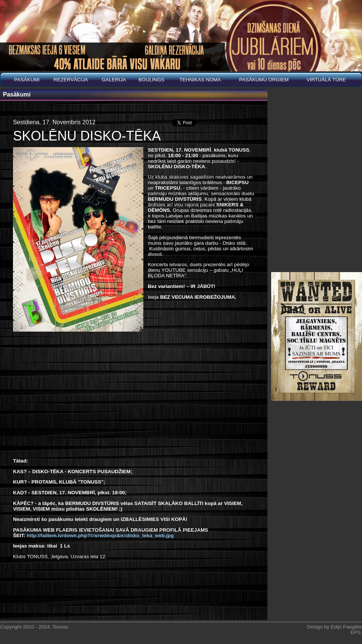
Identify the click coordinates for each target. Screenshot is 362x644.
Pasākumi (27, 80)
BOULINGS (151, 80)
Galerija (114, 80)
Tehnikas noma (200, 80)
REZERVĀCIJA (71, 80)
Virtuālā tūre (326, 80)
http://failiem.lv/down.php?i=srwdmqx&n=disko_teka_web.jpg (100, 535)
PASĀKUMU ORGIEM (264, 80)
